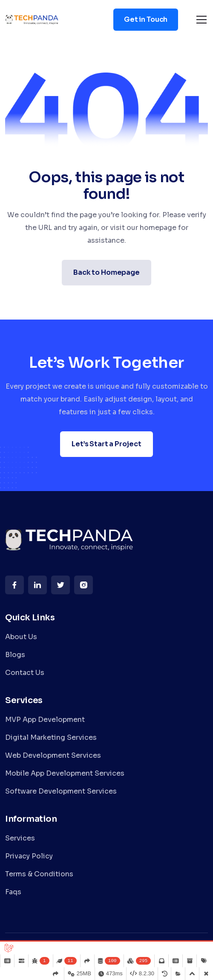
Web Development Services (53, 755)
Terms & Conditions (39, 874)
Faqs (13, 892)
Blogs (15, 655)
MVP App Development (45, 720)
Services (20, 838)
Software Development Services (61, 791)
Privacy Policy (29, 856)
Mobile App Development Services (65, 773)
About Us (21, 637)
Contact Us (25, 673)
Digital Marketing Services (51, 737)
